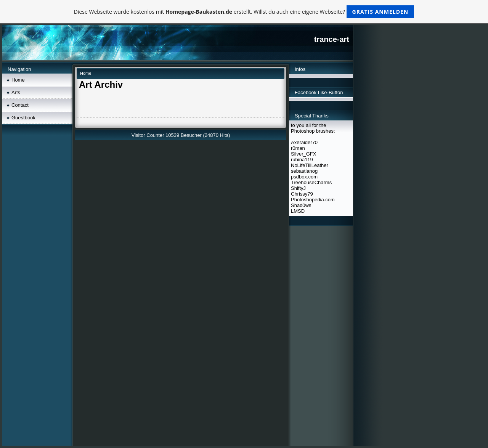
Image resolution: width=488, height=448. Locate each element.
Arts (16, 92)
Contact (20, 105)
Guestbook (23, 118)
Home (18, 80)
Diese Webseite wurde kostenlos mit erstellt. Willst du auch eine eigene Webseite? (244, 12)
